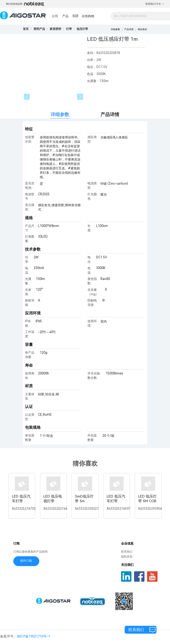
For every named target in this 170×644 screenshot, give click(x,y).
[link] (39, 29)
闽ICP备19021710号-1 (33, 636)
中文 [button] (160, 4)
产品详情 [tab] (110, 114)
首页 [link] (26, 29)
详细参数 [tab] (60, 114)
